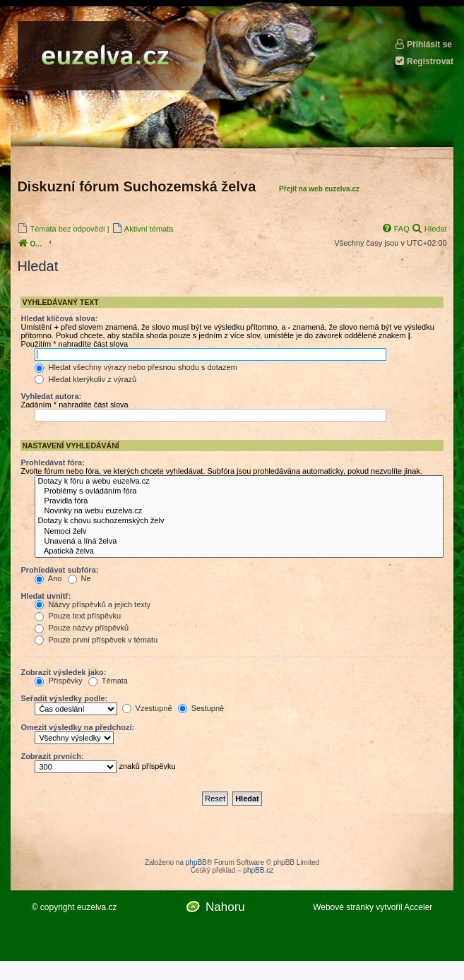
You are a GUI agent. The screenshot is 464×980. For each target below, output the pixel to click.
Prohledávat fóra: (52, 462)
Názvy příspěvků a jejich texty (93, 604)
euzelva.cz (97, 907)
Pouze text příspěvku (78, 616)
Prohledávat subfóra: (59, 570)
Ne (79, 578)
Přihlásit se (423, 44)
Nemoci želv (239, 532)
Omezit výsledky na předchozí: (77, 727)
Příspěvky (58, 681)
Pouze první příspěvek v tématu (96, 640)
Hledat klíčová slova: (59, 318)
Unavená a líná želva (239, 542)
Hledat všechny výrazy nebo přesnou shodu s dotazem (136, 367)
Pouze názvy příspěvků (82, 628)
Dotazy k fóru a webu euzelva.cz (239, 482)
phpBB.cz (258, 870)
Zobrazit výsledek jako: (63, 672)
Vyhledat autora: (51, 396)
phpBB (196, 862)
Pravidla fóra (239, 501)
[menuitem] (61, 228)
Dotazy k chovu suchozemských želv (239, 521)
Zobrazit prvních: (52, 756)
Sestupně (201, 708)
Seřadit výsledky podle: (64, 698)
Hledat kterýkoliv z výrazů (85, 379)
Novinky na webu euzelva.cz (239, 511)
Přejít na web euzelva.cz (319, 189)
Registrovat (424, 61)
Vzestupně (147, 708)
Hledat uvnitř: (46, 596)
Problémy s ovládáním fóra (239, 491)
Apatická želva (239, 551)
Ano (48, 578)
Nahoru (225, 907)
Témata (108, 681)
